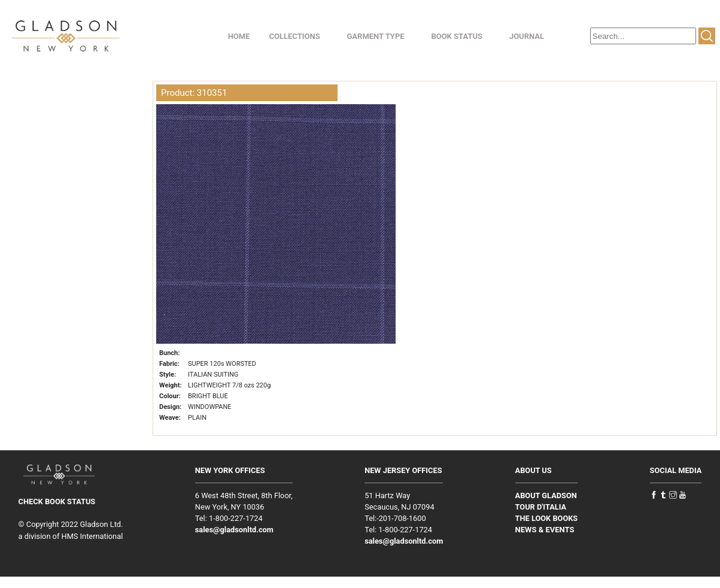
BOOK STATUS (457, 36)
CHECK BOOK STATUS (57, 501)
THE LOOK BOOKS (547, 518)
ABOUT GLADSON (546, 495)
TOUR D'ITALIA (541, 507)
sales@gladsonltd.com (234, 530)
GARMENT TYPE (375, 36)
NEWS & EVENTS (545, 530)
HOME (239, 36)
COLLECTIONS (295, 36)
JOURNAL (527, 36)
